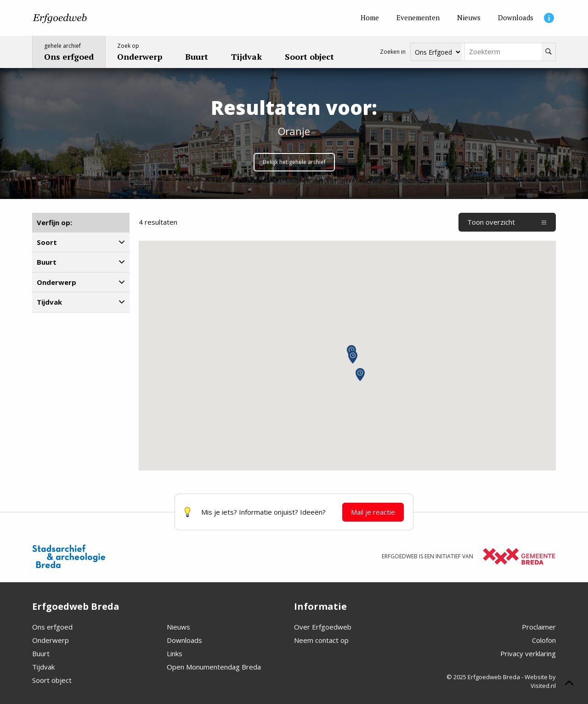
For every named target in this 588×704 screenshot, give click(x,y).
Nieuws (178, 627)
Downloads (184, 640)
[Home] (370, 18)
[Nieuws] (469, 18)
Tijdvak (43, 667)
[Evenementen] (418, 18)
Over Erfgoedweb (323, 627)
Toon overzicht (507, 222)
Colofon (544, 640)
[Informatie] (549, 18)
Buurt (41, 653)
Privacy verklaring (528, 653)
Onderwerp (51, 640)
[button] (360, 375)
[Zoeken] (548, 52)
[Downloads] (516, 18)
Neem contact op (321, 640)
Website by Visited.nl (540, 681)
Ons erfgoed (52, 627)
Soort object (52, 680)
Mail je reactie (373, 512)
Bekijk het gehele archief (294, 162)
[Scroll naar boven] (569, 684)
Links (175, 653)
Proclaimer (539, 627)
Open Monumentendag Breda (214, 667)
